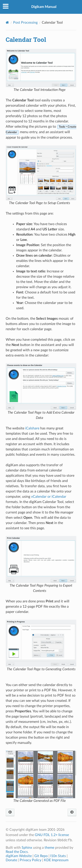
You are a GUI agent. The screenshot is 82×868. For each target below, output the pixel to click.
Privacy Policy (31, 860)
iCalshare (32, 428)
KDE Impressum (56, 860)
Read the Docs (17, 852)
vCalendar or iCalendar (49, 497)
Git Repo (41, 856)
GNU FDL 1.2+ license (52, 835)
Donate (11, 860)
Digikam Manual (44, 7)
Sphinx (27, 848)
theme (49, 848)
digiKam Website (19, 856)
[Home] (7, 22)
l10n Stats (58, 856)
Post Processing (25, 23)
